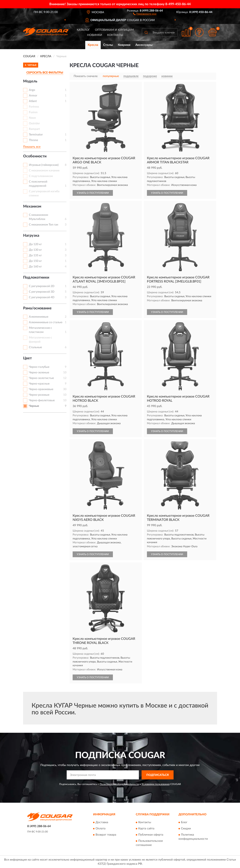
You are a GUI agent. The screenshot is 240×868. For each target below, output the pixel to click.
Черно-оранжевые (41, 389)
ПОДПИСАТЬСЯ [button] (158, 775)
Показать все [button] (32, 147)
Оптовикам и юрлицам (114, 30)
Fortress (34, 107)
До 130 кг (35, 250)
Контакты (115, 35)
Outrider (34, 123)
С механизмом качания (44, 171)
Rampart (34, 129)
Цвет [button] (27, 358)
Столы (108, 45)
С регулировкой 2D (42, 286)
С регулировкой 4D (42, 297)
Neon (32, 118)
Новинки (95, 35)
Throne (33, 140)
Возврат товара (106, 835)
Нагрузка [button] (31, 236)
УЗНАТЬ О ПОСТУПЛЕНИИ (93, 193)
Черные (34, 406)
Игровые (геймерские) (44, 165)
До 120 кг (35, 244)
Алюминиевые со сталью (46, 322)
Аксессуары (144, 45)
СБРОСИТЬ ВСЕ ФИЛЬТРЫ (45, 73)
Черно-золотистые (41, 378)
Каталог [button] (83, 30)
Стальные (35, 347)
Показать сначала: (86, 76)
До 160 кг (35, 267)
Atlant (33, 101)
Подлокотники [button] (36, 278)
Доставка (102, 822)
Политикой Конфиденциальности (119, 784)
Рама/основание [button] (37, 308)
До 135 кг (35, 255)
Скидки (186, 829)
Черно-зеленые (39, 373)
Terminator (36, 135)
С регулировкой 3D (42, 292)
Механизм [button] (32, 207)
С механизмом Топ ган (44, 225)
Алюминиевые (39, 317)
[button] (145, 14)
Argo (32, 90)
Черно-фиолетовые (42, 400)
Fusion (33, 112)
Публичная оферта (151, 835)
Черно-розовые (39, 395)
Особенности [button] (35, 156)
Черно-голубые (39, 367)
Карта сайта (146, 829)
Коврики (124, 45)
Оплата (100, 829)
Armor (33, 96)
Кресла (93, 45)
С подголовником (41, 176)
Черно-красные (39, 384)
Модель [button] (30, 81)
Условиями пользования (156, 784)
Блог (184, 822)
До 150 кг (35, 261)
